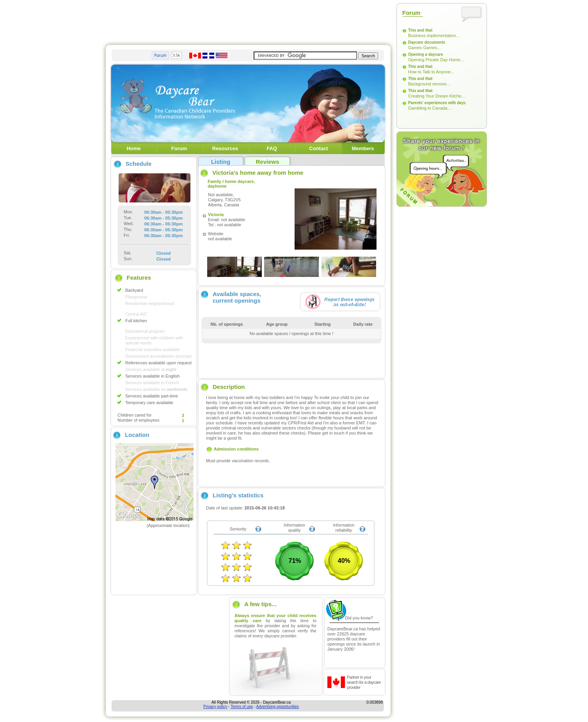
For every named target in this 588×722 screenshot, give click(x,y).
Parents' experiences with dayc (437, 103)
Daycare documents (427, 42)
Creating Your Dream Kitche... (437, 96)
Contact (318, 148)
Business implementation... (434, 35)
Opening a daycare (425, 54)
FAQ (272, 148)
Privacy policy (215, 707)
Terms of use (242, 707)
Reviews (267, 162)
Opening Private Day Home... (436, 60)
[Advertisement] (248, 21)
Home (133, 148)
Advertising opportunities (278, 707)
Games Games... (424, 48)
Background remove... (429, 84)
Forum (179, 148)
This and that (420, 30)
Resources (225, 148)
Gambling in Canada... (429, 108)
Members (363, 148)
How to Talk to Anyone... (431, 72)
